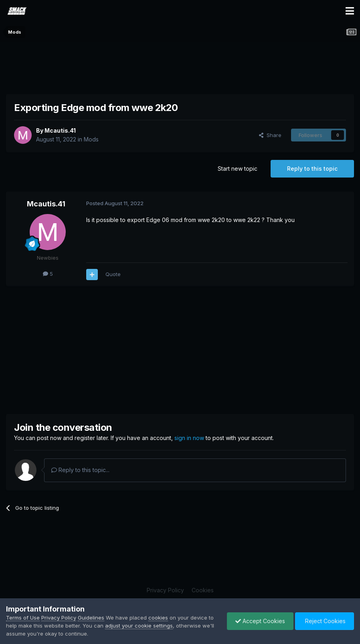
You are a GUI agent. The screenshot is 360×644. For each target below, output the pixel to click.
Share (270, 135)
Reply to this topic (312, 169)
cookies (158, 618)
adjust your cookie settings (139, 626)
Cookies (203, 590)
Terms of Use (23, 618)
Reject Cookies (325, 621)
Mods (91, 139)
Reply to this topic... (80, 470)
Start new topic (238, 169)
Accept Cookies (260, 621)
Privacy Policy (165, 590)
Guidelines (91, 618)
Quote (113, 274)
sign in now (189, 438)
